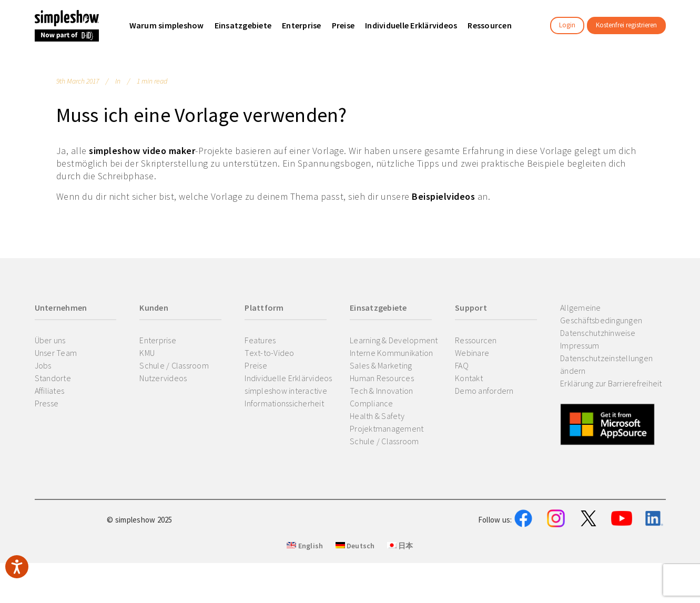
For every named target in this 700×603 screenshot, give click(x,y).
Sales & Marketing (381, 365)
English (305, 598)
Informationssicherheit (284, 403)
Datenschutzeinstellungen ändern (606, 364)
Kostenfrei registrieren (626, 25)
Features (260, 340)
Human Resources (382, 378)
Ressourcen (476, 340)
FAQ (462, 365)
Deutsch (355, 598)
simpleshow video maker (142, 151)
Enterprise (158, 340)
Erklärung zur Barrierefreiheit (611, 383)
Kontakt (469, 378)
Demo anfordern (484, 391)
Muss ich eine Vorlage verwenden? (202, 115)
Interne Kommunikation (391, 353)
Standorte (53, 378)
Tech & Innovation (381, 391)
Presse (47, 403)
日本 (400, 598)
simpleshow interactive (286, 391)
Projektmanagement (387, 428)
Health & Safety (377, 416)
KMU (147, 353)
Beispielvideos (443, 196)
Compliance (372, 403)
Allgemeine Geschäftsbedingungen (601, 314)
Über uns (50, 340)
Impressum (580, 345)
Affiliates (50, 391)
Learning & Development (394, 340)
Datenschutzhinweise (598, 333)
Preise (256, 365)
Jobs (43, 365)
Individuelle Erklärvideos (288, 378)
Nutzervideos (163, 378)
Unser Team (56, 353)
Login (567, 25)
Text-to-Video (269, 353)
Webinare (472, 353)
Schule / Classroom (174, 365)
